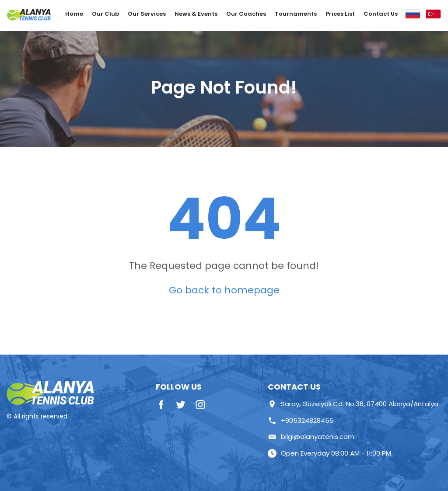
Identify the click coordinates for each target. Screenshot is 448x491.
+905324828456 (301, 420)
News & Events (196, 14)
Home (74, 14)
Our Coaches (246, 14)
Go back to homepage (224, 290)
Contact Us (381, 14)
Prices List (340, 14)
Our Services (147, 14)
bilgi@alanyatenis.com (311, 437)
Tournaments (296, 14)
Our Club (105, 14)
